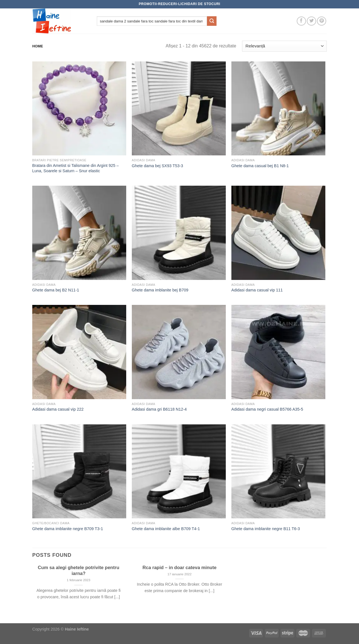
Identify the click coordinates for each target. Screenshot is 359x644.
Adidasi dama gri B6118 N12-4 (159, 409)
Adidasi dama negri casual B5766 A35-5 (267, 409)
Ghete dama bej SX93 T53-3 (157, 166)
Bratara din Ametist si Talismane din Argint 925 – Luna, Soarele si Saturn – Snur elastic (76, 168)
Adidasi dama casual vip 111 (257, 290)
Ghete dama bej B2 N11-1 (56, 290)
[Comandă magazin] (284, 46)
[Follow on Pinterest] (322, 21)
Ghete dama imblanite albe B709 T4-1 (166, 529)
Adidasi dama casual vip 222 (58, 409)
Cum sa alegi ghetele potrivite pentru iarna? (79, 571)
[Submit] (212, 21)
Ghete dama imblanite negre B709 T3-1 (68, 529)
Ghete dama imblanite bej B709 (160, 290)
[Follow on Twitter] (311, 21)
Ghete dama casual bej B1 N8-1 (260, 166)
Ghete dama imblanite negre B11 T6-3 (266, 529)
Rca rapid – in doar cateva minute (179, 568)
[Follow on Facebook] (301, 21)
